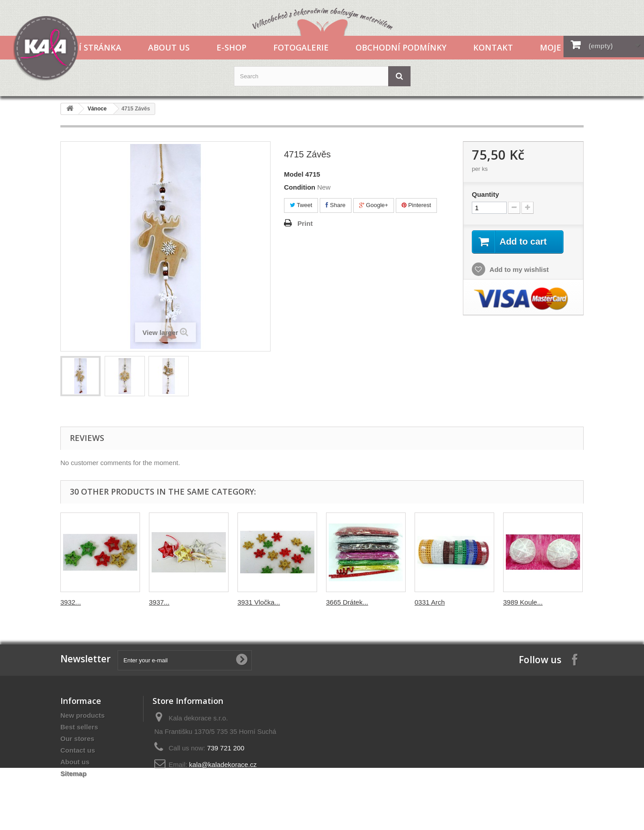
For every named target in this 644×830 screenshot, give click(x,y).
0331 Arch (430, 602)
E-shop (231, 47)
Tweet (301, 205)
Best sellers (79, 727)
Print (305, 223)
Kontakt (493, 47)
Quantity (485, 194)
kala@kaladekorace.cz (223, 764)
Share (335, 205)
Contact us (78, 750)
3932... (71, 602)
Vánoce (97, 109)
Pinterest (416, 205)
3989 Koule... (523, 602)
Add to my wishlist (518, 269)
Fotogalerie (301, 47)
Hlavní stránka (86, 47)
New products (83, 715)
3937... (159, 602)
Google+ (374, 205)
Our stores (77, 739)
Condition (300, 187)
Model (294, 174)
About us (169, 47)
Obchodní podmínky (401, 47)
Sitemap (73, 773)
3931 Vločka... (259, 602)
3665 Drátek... (347, 602)
